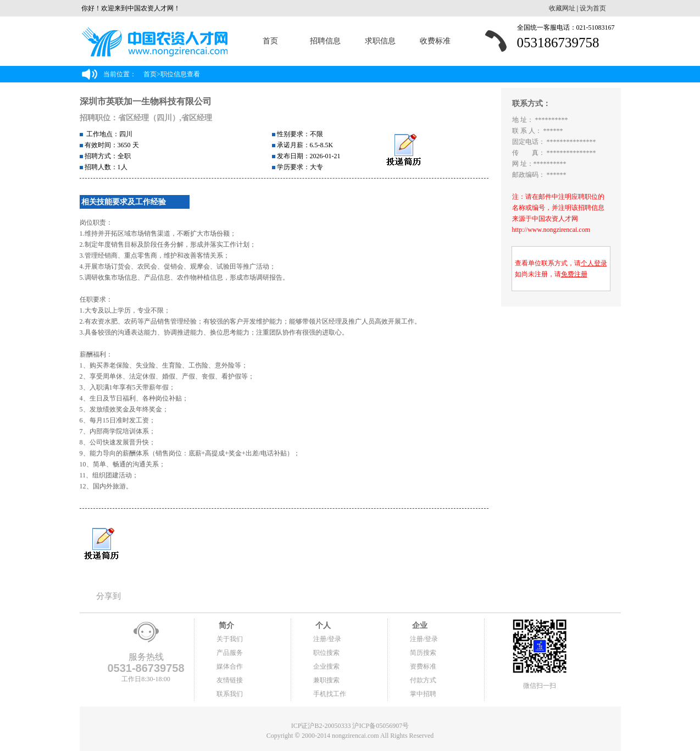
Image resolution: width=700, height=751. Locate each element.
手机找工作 (330, 694)
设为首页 (593, 8)
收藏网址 (562, 8)
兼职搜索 (326, 680)
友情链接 (230, 680)
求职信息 (380, 41)
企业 (419, 625)
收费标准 (435, 41)
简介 (225, 625)
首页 (270, 41)
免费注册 (574, 274)
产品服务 (230, 653)
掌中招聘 (423, 694)
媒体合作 (230, 666)
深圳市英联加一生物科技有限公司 (146, 101)
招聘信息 (325, 41)
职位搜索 (326, 653)
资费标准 (423, 666)
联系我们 (230, 694)
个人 (322, 625)
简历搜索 (423, 653)
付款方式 (423, 680)
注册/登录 (327, 639)
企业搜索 (326, 666)
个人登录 (594, 263)
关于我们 (230, 639)
